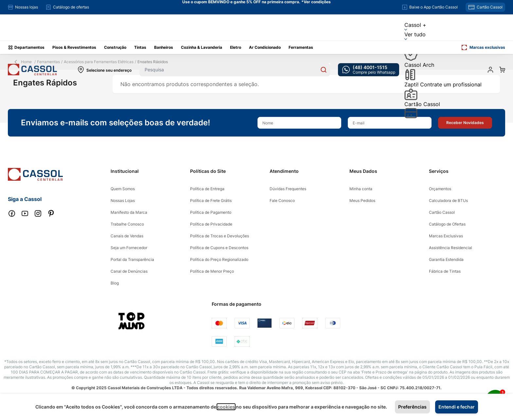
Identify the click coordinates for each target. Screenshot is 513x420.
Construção (115, 47)
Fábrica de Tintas (445, 271)
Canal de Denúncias (129, 271)
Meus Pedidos (362, 201)
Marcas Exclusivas (446, 236)
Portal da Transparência (132, 259)
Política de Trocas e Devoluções (220, 236)
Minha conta (361, 189)
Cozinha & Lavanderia (202, 47)
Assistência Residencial (451, 248)
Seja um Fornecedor (129, 248)
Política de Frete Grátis (211, 201)
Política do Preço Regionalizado (219, 259)
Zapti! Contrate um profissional (443, 91)
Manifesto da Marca (129, 212)
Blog (115, 283)
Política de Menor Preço (212, 271)
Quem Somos (123, 189)
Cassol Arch (419, 71)
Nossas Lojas (123, 201)
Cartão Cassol (422, 110)
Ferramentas (301, 47)
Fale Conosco (282, 201)
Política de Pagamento (211, 212)
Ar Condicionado (265, 47)
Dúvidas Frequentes (288, 189)
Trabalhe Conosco (127, 224)
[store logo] (32, 70)
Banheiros (164, 47)
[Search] (324, 70)
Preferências (412, 407)
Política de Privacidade (211, 224)
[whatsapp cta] (369, 70)
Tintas (140, 47)
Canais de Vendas (127, 236)
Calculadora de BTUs (448, 201)
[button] (465, 123)
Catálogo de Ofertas (447, 224)
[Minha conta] (490, 70)
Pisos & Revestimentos (74, 47)
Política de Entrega (207, 189)
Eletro (236, 47)
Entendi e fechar (457, 407)
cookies (226, 407)
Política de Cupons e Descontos (219, 248)
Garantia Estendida (446, 259)
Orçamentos (440, 189)
